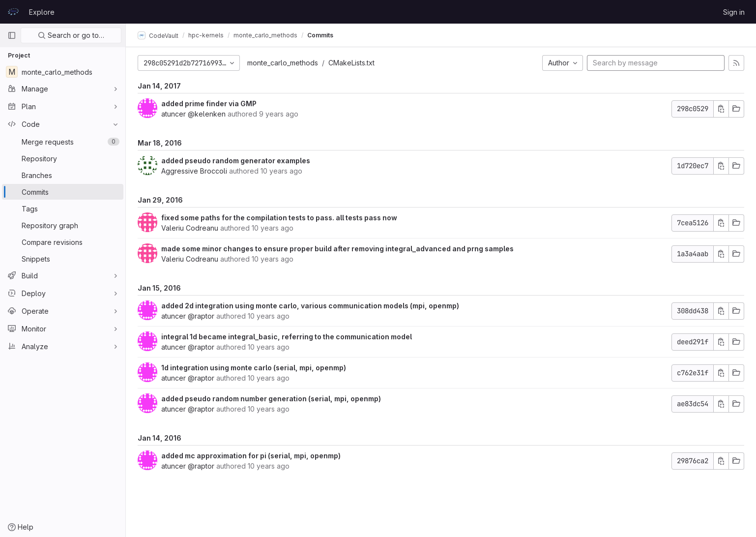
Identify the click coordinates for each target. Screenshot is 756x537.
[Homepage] (13, 12)
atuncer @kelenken (193, 114)
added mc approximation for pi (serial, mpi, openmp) (251, 456)
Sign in (734, 12)
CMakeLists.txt (351, 63)
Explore (42, 12)
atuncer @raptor (188, 316)
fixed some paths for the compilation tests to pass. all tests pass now (279, 218)
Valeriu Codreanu (190, 228)
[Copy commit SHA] (721, 109)
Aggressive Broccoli (194, 171)
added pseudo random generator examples (236, 161)
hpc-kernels (206, 35)
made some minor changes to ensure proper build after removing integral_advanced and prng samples (337, 249)
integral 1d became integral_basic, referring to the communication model (287, 337)
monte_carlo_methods (283, 63)
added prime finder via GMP (209, 104)
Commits (320, 35)
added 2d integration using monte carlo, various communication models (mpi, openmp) (310, 306)
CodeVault (158, 35)
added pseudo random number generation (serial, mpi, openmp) (271, 399)
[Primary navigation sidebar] (12, 35)
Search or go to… (71, 35)
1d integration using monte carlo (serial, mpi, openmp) (254, 368)
